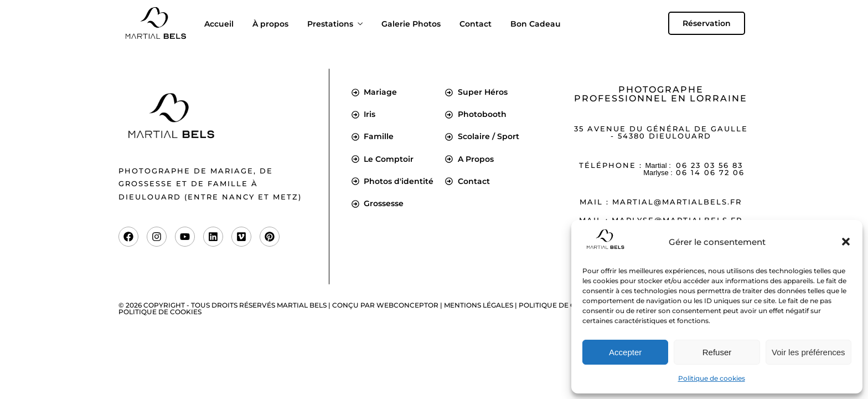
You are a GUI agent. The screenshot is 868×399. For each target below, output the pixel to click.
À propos (270, 24)
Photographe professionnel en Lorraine (661, 94)
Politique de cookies (712, 378)
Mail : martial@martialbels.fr (661, 202)
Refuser (717, 352)
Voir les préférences (808, 352)
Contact (476, 24)
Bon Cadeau (536, 24)
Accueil (219, 24)
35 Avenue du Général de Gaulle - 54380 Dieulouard (661, 132)
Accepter (625, 352)
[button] (846, 242)
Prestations (330, 24)
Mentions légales (479, 305)
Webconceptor (407, 305)
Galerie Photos (411, 24)
